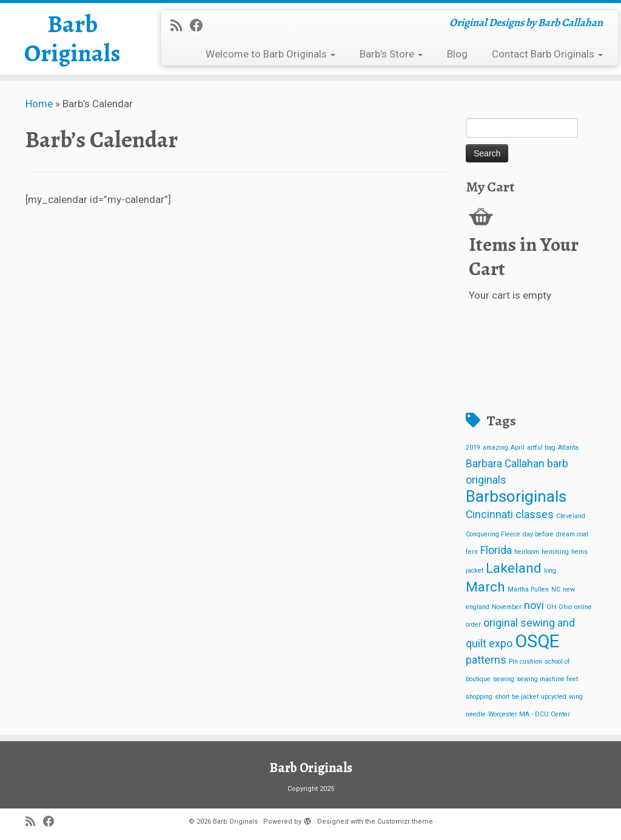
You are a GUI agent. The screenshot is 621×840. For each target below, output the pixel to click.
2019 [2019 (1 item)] (473, 448)
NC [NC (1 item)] (556, 589)
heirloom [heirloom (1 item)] (527, 552)
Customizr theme (405, 822)
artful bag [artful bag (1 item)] (541, 448)
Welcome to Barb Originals (270, 54)
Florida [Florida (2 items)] (496, 550)
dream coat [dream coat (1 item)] (572, 534)
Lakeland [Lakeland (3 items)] (514, 568)
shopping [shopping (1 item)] (479, 697)
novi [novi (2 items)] (534, 605)
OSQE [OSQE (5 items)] (537, 641)
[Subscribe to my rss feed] (180, 25)
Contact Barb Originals (547, 54)
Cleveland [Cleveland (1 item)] (571, 516)
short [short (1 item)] (502, 697)
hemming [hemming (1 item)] (555, 552)
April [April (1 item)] (518, 448)
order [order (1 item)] (473, 625)
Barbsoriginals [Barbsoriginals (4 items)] (516, 496)
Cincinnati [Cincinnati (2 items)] (489, 515)
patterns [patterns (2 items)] (486, 660)
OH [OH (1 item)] (551, 607)
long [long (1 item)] (550, 571)
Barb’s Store (391, 54)
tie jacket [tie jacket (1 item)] (525, 697)
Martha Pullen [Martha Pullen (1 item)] (528, 589)
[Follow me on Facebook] (200, 25)
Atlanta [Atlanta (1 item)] (568, 448)
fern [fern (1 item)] (472, 552)
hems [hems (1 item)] (579, 552)
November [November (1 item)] (507, 607)
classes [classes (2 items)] (535, 515)
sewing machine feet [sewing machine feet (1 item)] (547, 679)
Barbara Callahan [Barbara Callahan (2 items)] (505, 464)
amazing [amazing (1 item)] (495, 448)
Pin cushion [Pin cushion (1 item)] (525, 662)
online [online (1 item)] (583, 607)
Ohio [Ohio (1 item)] (565, 607)
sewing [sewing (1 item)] (504, 679)
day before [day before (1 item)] (538, 534)
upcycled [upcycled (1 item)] (554, 697)
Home (39, 104)
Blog (457, 54)
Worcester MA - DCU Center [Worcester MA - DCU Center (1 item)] (529, 714)
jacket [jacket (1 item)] (475, 571)
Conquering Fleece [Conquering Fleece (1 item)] (493, 534)
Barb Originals (72, 39)
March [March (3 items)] (485, 587)
